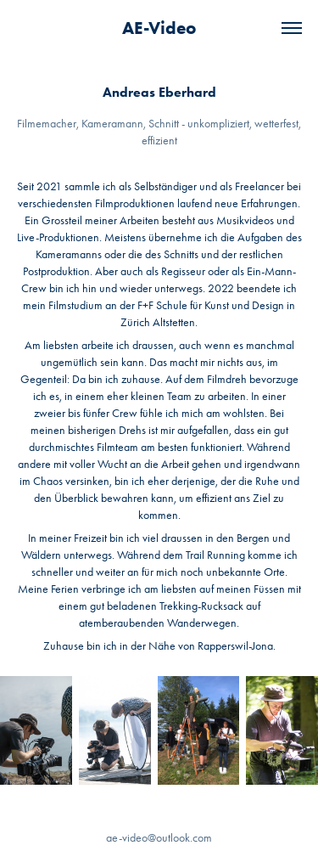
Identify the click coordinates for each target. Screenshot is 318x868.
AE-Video (159, 28)
